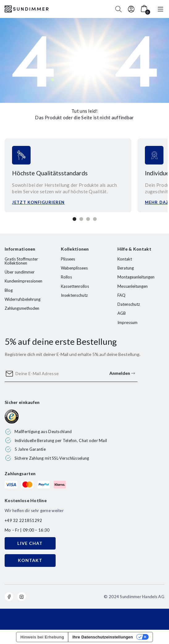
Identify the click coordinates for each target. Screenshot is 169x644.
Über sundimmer (20, 272)
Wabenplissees (74, 268)
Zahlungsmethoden (22, 308)
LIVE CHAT (30, 543)
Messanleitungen (133, 286)
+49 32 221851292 (23, 520)
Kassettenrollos (75, 286)
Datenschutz (129, 304)
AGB (122, 313)
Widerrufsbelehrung (23, 299)
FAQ (121, 295)
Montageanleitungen (136, 277)
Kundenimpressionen (23, 281)
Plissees (68, 259)
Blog (9, 290)
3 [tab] (88, 219)
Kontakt (125, 259)
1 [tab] (74, 219)
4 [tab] (95, 219)
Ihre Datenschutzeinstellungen (103, 637)
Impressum (127, 322)
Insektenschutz (74, 295)
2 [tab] (81, 219)
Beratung (126, 268)
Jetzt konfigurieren (38, 202)
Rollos (66, 277)
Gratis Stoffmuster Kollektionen (21, 261)
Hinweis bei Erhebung (42, 637)
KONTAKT (30, 560)
